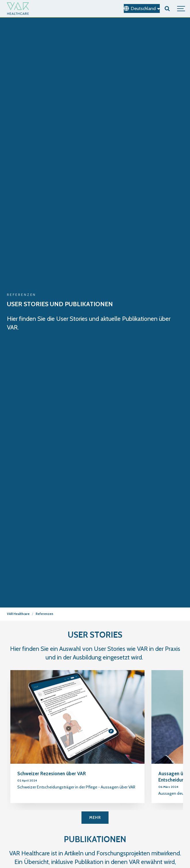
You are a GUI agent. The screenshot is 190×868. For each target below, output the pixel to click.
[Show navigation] (181, 9)
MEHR (95, 817)
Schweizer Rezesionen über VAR (52, 774)
